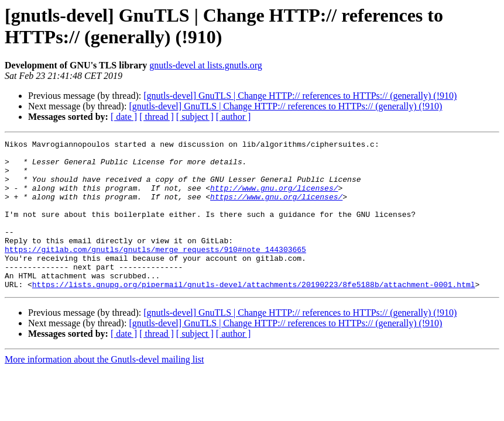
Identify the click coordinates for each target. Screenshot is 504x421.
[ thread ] (157, 117)
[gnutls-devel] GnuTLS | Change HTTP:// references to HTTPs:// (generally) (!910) (300, 96)
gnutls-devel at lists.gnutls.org (206, 65)
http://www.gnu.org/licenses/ (274, 198)
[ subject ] (195, 117)
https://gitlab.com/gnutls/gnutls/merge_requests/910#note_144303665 (155, 272)
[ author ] (234, 117)
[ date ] (124, 117)
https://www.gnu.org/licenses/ (276, 209)
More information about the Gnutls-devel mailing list (104, 389)
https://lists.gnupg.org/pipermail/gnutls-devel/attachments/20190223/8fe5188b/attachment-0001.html (254, 314)
